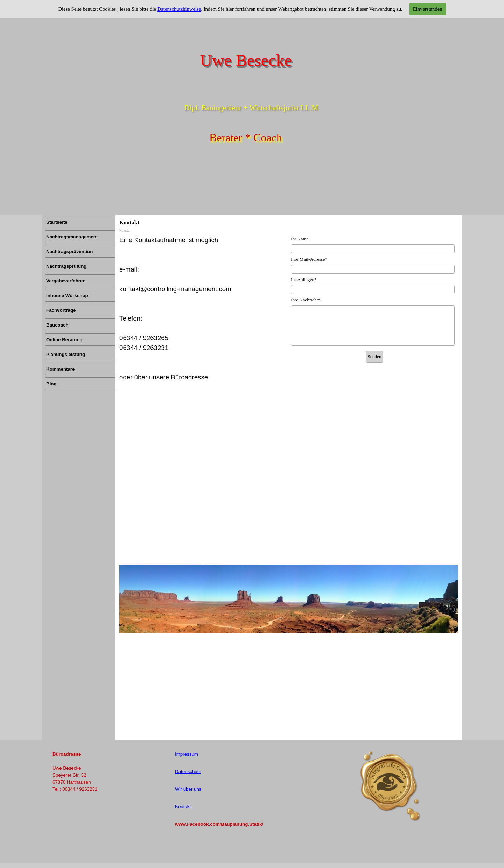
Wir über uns (188, 789)
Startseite (57, 222)
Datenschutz (188, 772)
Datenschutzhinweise (179, 9)
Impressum (187, 754)
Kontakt (183, 807)
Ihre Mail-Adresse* (309, 259)
